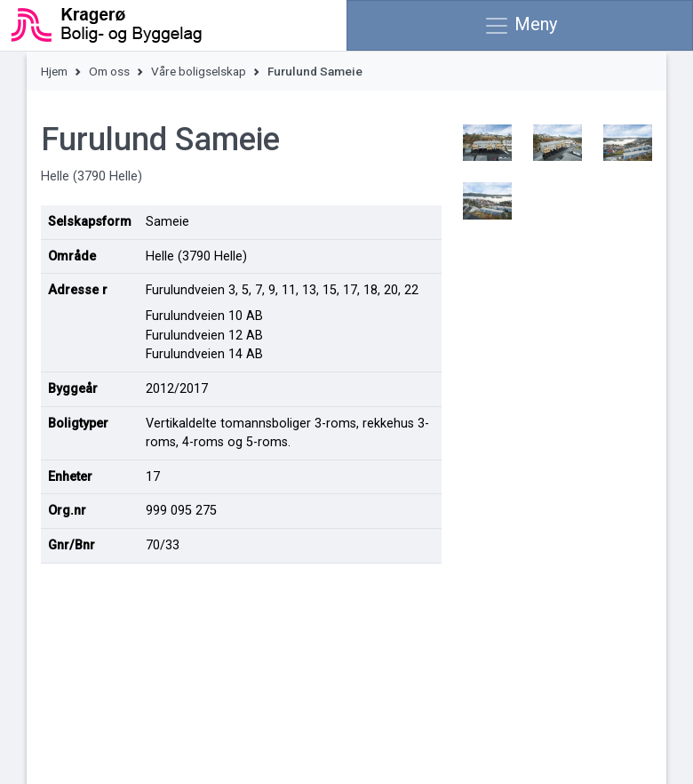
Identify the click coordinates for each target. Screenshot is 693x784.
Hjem (54, 71)
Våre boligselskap (199, 71)
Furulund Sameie (315, 71)
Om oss (109, 71)
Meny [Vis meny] (520, 26)
